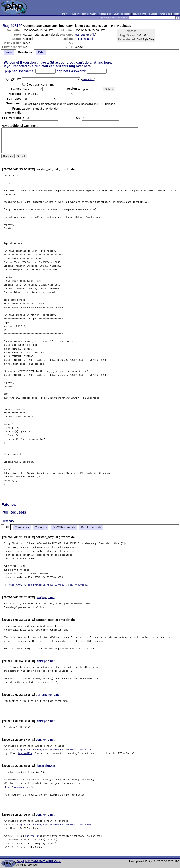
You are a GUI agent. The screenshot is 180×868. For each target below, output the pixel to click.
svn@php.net (45, 740)
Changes (41, 527)
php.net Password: (71, 71)
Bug (6, 26)
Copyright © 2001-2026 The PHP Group (39, 861)
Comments (22, 527)
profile (91, 35)
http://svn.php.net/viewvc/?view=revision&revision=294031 (55, 824)
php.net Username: (20, 71)
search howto (139, 14)
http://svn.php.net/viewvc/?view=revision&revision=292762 (55, 749)
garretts (80, 35)
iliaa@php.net (46, 766)
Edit (41, 52)
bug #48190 (25, 753)
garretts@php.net (48, 695)
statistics (153, 14)
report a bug (105, 14)
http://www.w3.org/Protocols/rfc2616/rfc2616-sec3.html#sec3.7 (49, 585)
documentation (89, 14)
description (88, 79)
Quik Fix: (14, 79)
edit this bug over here (73, 66)
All (7, 527)
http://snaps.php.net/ (18, 787)
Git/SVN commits (64, 527)
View (9, 52)
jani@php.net (45, 597)
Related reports (91, 527)
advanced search (122, 14)
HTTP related (84, 39)
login (177, 14)
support (75, 14)
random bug (166, 14)
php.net (65, 14)
